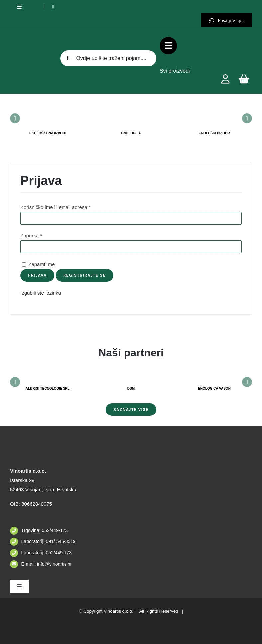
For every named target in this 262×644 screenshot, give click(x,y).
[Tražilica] (68, 58)
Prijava (37, 275)
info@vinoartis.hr (54, 564)
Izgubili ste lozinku (41, 293)
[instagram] (53, 7)
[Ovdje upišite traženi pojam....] (108, 58)
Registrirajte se (84, 275)
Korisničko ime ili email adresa (56, 207)
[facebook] (44, 7)
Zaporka (31, 236)
